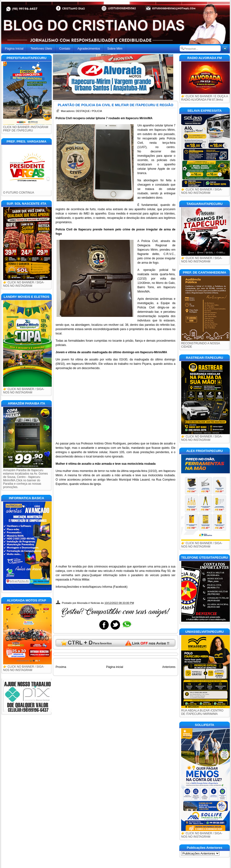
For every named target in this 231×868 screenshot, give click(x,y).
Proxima (61, 667)
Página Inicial (14, 49)
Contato (65, 49)
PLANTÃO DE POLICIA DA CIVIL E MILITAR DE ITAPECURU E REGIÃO (115, 105)
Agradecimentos (89, 49)
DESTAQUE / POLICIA (89, 111)
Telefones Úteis (41, 49)
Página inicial (115, 667)
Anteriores (169, 667)
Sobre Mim (115, 49)
